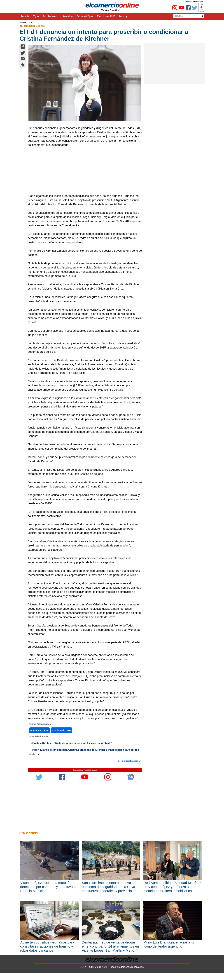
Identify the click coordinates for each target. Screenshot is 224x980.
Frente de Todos (39, 730)
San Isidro (68, 16)
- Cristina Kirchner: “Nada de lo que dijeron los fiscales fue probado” (72, 743)
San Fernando (50, 16)
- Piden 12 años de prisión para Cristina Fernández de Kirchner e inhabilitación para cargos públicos (84, 752)
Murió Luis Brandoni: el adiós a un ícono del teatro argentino (169, 944)
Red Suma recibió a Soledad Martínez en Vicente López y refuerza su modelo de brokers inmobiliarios (172, 887)
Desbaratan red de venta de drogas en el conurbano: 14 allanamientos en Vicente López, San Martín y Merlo (110, 946)
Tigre (36, 16)
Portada (25, 16)
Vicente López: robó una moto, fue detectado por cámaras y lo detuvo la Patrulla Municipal (48, 887)
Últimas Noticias (28, 833)
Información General (33, 26)
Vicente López (85, 16)
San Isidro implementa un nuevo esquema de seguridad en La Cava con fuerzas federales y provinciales (109, 887)
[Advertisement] (83, 171)
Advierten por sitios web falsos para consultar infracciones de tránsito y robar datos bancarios (47, 946)
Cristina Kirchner (62, 730)
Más (124, 17)
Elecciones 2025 (106, 16)
